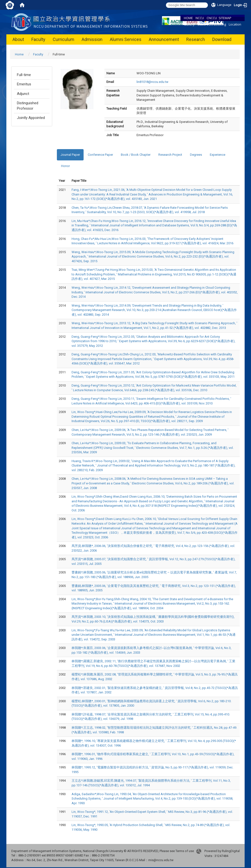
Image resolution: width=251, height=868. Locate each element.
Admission (92, 39)
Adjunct (23, 94)
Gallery (189, 24)
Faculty (38, 39)
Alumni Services (126, 39)
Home (19, 54)
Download (222, 39)
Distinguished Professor (28, 106)
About (18, 39)
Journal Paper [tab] (70, 155)
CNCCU (212, 18)
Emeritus (24, 84)
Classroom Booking (212, 24)
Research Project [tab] (170, 155)
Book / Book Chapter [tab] (136, 155)
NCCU (200, 18)
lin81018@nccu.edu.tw (152, 82)
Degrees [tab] (196, 155)
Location (235, 24)
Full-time (24, 75)
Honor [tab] (65, 166)
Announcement (164, 39)
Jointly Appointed (31, 118)
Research (196, 39)
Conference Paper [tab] (100, 155)
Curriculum (63, 39)
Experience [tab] (218, 155)
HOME (188, 18)
